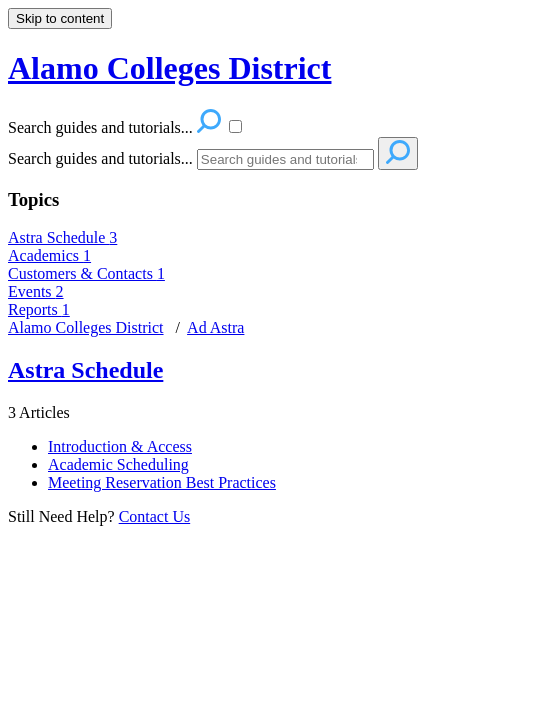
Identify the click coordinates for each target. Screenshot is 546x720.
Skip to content (60, 18)
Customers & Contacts (86, 273)
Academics (49, 255)
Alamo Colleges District (86, 327)
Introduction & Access (120, 446)
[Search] (285, 159)
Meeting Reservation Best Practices (162, 482)
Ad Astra (215, 327)
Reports (39, 309)
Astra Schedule (62, 237)
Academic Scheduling (118, 464)
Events (36, 291)
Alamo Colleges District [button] (169, 68)
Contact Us (155, 516)
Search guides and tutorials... (100, 158)
